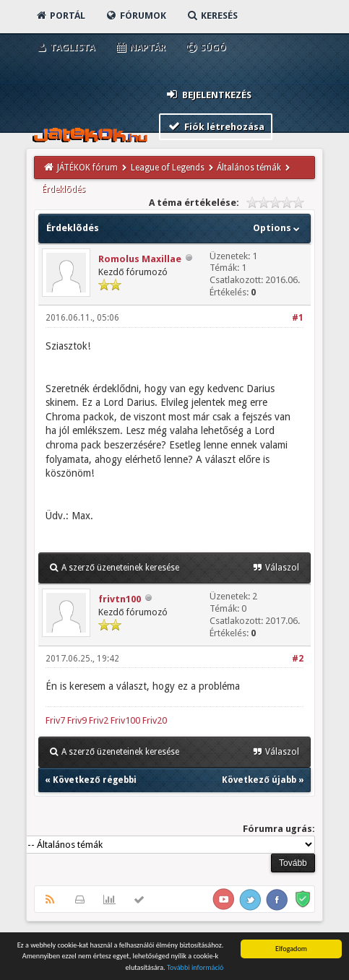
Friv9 (77, 720)
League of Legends (168, 168)
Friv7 (55, 720)
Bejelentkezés (208, 94)
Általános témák (249, 168)
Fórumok (135, 16)
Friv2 (99, 720)
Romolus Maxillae (140, 259)
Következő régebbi (94, 780)
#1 (298, 318)
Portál (60, 16)
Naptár (140, 47)
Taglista (65, 47)
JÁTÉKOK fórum (87, 168)
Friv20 (155, 720)
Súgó (206, 47)
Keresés (212, 16)
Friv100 (125, 720)
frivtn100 (120, 599)
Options (278, 228)
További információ (195, 968)
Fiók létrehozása (216, 126)
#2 (298, 659)
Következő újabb (259, 780)
